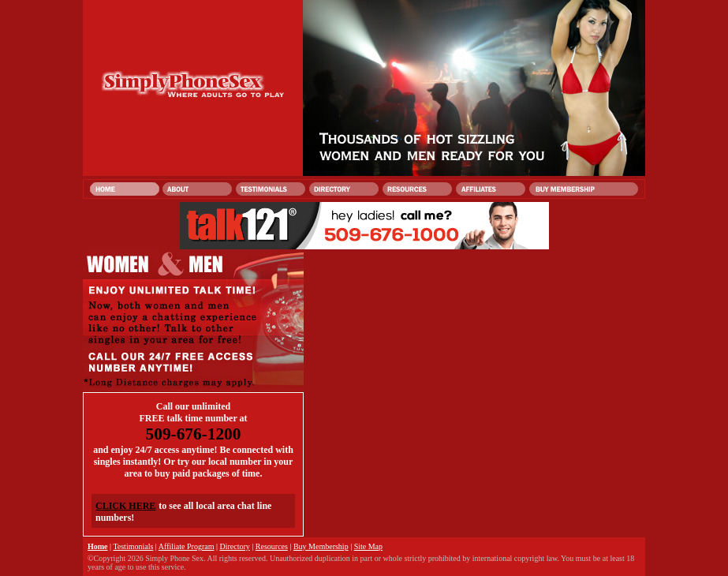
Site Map (368, 546)
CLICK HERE (125, 506)
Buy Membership (321, 546)
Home (98, 546)
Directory (234, 546)
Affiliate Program (187, 546)
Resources (272, 546)
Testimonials (133, 546)
